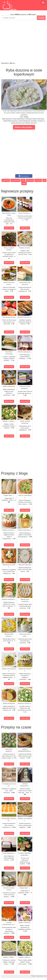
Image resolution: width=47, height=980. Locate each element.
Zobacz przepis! (9, 228)
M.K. (46, 976)
